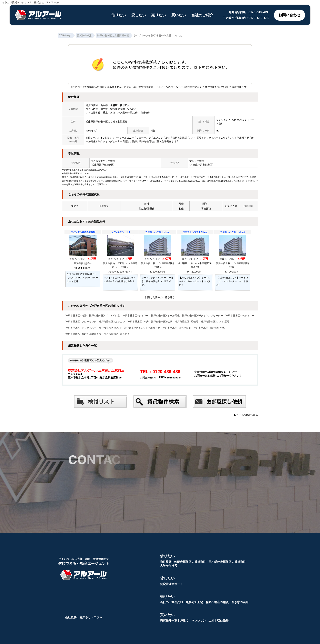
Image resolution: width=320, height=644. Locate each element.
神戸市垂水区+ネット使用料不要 (142, 328)
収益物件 (223, 620)
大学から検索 (169, 566)
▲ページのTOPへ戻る (246, 415)
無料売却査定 (194, 602)
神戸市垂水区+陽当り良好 (177, 328)
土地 (211, 620)
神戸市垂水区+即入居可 (117, 334)
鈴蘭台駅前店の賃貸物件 (190, 562)
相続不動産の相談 (217, 602)
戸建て (184, 620)
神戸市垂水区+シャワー (136, 316)
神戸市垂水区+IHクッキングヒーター (202, 316)
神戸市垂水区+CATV (110, 328)
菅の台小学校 (108, 161)
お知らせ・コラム (91, 617)
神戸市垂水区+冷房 (138, 322)
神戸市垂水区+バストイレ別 (104, 316)
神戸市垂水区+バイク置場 (215, 322)
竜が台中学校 (197, 161)
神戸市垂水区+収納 (162, 322)
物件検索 (166, 562)
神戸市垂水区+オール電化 (165, 316)
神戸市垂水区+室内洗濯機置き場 (83, 334)
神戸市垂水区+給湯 (76, 316)
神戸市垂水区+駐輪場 (187, 322)
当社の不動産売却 (171, 602)
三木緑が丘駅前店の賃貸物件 (227, 562)
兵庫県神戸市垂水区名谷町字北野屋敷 (107, 122)
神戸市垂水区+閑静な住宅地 (209, 328)
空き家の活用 (240, 602)
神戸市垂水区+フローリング (81, 322)
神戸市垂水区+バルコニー (240, 316)
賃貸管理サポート (171, 584)
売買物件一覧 (169, 620)
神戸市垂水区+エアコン (112, 322)
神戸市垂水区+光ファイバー (81, 328)
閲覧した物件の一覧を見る (160, 297)
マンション (199, 620)
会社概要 (71, 617)
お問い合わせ (289, 15)
